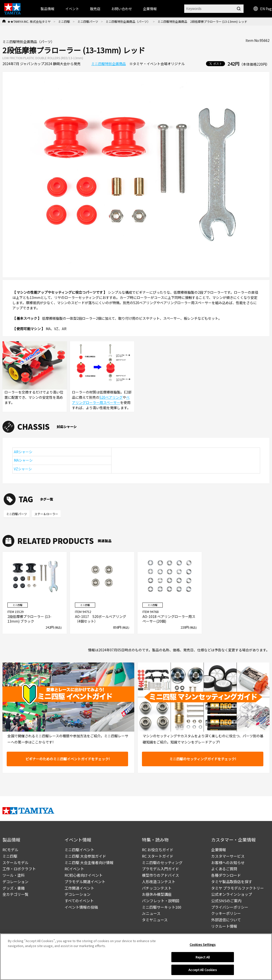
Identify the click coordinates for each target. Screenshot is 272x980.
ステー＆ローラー (46, 514)
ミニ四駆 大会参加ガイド (85, 856)
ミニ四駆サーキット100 (162, 907)
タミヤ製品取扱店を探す (232, 882)
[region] (136, 957)
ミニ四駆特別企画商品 (109, 64)
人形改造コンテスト (159, 882)
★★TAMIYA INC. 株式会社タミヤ (29, 21)
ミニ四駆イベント (79, 850)
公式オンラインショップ (232, 894)
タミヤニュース (155, 920)
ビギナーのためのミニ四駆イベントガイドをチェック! (68, 759)
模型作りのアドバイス (160, 875)
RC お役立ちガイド (158, 850)
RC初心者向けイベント (84, 875)
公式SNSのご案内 (226, 901)
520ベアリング (111, 397)
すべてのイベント (79, 901)
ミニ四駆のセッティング (162, 862)
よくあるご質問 (224, 869)
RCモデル (10, 850)
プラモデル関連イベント (85, 882)
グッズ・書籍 (14, 888)
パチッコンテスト (157, 888)
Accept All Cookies (203, 970)
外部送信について (226, 920)
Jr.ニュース (151, 913)
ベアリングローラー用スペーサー (101, 400)
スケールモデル (15, 862)
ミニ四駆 (64, 21)
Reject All (203, 957)
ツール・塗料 (14, 875)
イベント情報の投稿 (81, 907)
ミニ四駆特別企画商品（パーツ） (128, 21)
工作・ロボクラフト (19, 869)
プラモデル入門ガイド (160, 869)
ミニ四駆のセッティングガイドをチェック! (203, 759)
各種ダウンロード (226, 875)
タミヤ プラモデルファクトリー (238, 888)
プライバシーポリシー (230, 907)
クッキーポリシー (226, 913)
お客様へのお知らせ (228, 862)
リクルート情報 (224, 926)
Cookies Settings (203, 944)
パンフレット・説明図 (161, 901)
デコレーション (15, 882)
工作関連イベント (79, 888)
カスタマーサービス (228, 856)
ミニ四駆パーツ (88, 21)
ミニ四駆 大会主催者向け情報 (89, 862)
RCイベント (74, 869)
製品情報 (47, 9)
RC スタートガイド (158, 856)
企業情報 (219, 850)
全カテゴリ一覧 (15, 894)
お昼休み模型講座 (157, 894)
